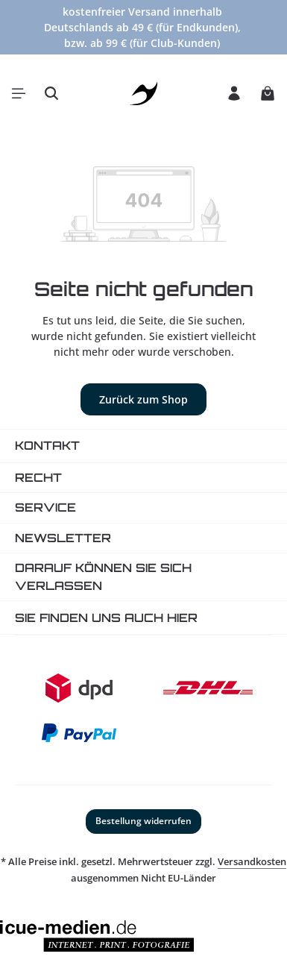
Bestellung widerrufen (143, 821)
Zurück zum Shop (143, 399)
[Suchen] (51, 93)
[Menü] (19, 93)
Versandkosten (252, 861)
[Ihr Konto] (234, 93)
